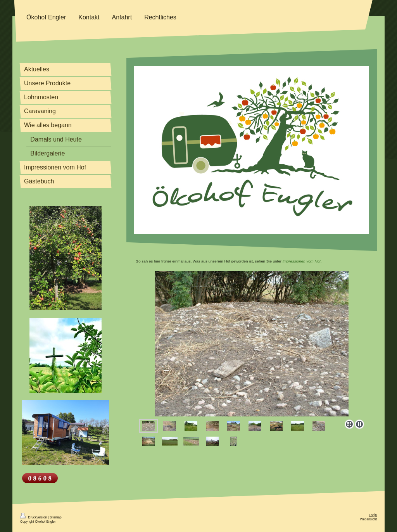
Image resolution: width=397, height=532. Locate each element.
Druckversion (34, 517)
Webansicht (368, 519)
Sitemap (56, 517)
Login (373, 515)
